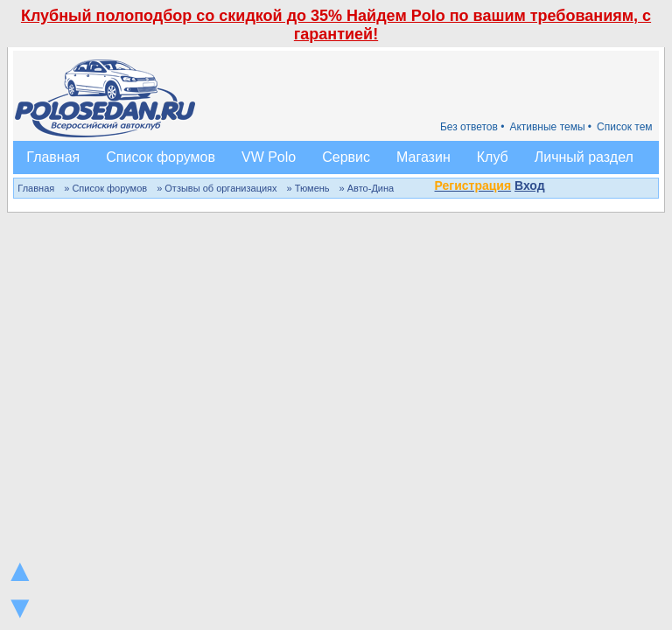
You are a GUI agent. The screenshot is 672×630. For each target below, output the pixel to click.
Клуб (493, 157)
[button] (555, 187)
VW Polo (269, 157)
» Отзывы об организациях (217, 188)
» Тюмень (308, 188)
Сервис (346, 157)
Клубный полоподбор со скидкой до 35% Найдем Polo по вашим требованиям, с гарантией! (336, 25)
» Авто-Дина (367, 188)
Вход (530, 185)
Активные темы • (550, 127)
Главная (53, 157)
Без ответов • (472, 127)
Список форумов (161, 157)
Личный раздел (584, 157)
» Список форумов (105, 188)
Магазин (423, 157)
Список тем (625, 127)
